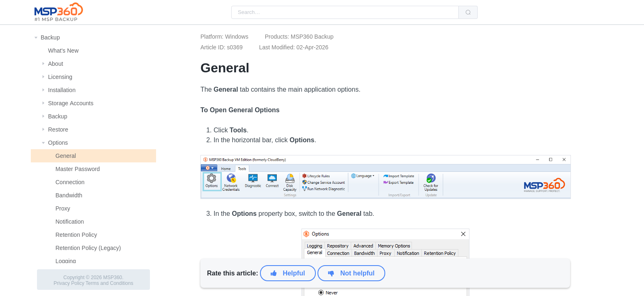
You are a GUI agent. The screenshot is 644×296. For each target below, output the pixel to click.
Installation (62, 90)
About (56, 64)
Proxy (63, 208)
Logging (66, 261)
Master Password (78, 169)
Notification (70, 222)
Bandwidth (69, 195)
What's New (63, 51)
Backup (50, 37)
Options (58, 143)
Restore (58, 129)
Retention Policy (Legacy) (88, 248)
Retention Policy (76, 235)
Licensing (60, 77)
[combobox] (345, 12)
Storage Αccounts (71, 103)
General (66, 156)
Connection (70, 182)
